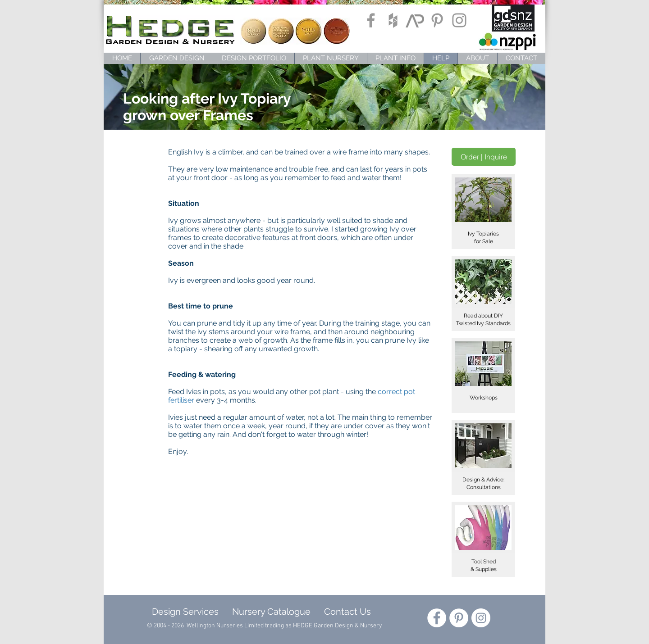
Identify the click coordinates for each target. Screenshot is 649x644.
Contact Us (347, 612)
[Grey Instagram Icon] (459, 20)
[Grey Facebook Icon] (371, 20)
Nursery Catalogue (271, 612)
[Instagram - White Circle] (481, 618)
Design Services (183, 612)
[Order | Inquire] (484, 157)
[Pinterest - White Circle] (459, 618)
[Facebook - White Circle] (437, 618)
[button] (483, 211)
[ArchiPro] (415, 20)
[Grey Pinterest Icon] (437, 20)
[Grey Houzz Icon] (393, 20)
